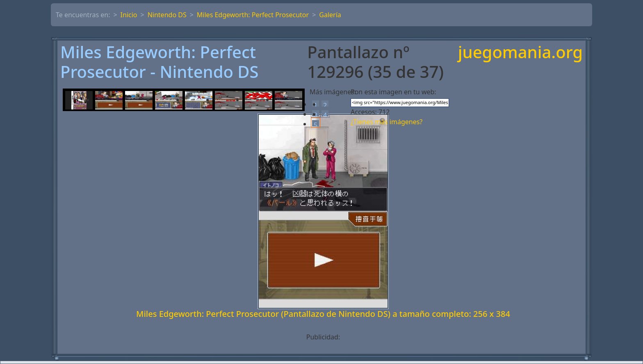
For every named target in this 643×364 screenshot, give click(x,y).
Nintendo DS (167, 15)
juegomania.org (520, 53)
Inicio (129, 15)
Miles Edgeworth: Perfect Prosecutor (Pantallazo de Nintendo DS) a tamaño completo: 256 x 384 (323, 314)
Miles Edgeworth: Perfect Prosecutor (253, 15)
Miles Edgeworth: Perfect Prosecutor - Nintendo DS (160, 62)
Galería (330, 15)
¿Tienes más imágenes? (386, 122)
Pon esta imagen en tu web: (393, 92)
